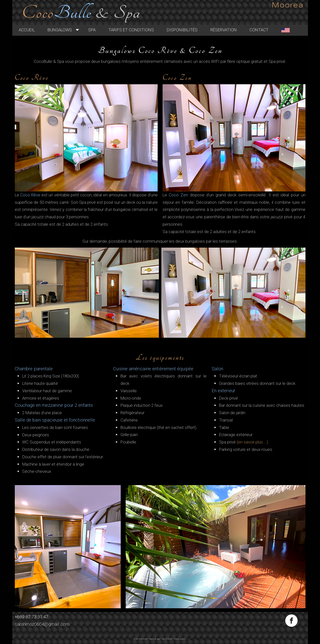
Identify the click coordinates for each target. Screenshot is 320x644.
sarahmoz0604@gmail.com (42, 624)
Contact (265, 30)
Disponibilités (188, 30)
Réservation (229, 30)
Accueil (33, 30)
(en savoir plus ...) (252, 442)
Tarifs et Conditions (137, 30)
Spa (98, 30)
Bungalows (66, 30)
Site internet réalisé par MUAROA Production (160, 639)
